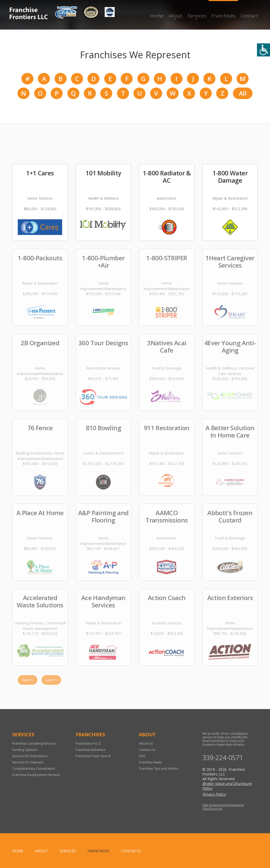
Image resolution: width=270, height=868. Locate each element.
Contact (249, 16)
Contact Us (147, 750)
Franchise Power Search (93, 756)
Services (197, 16)
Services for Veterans (28, 762)
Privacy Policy (214, 794)
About (176, 16)
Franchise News (150, 762)
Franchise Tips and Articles (159, 769)
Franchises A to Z (88, 743)
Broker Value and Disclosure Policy (227, 786)
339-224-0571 (223, 758)
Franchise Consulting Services (34, 743)
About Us (146, 743)
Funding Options (25, 750)
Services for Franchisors (30, 756)
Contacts (131, 851)
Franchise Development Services (36, 775)
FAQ (142, 756)
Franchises (223, 16)
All (243, 93)
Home (157, 16)
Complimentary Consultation (34, 769)
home (18, 851)
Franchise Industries (90, 750)
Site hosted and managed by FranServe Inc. (223, 807)
